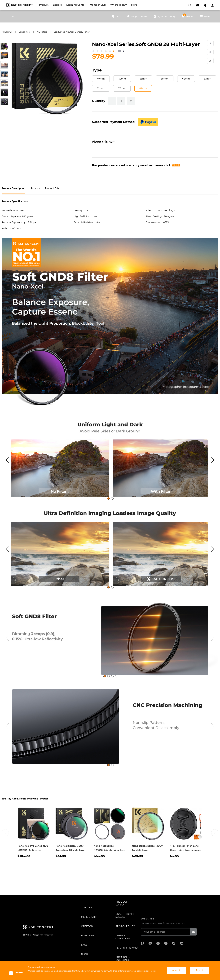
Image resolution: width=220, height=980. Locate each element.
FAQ (116, 16)
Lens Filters (25, 32)
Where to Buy (119, 5)
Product (44, 5)
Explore (57, 5)
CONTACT (87, 908)
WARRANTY (88, 936)
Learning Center (76, 5)
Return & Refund (127, 948)
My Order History (164, 16)
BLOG (84, 954)
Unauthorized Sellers (125, 916)
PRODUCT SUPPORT (121, 903)
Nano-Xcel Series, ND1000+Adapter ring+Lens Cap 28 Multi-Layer (110, 850)
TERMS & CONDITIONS (123, 937)
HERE (176, 166)
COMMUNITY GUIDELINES (123, 959)
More (134, 5)
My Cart (188, 16)
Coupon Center (137, 16)
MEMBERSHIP (89, 917)
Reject (199, 970)
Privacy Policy (125, 926)
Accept (176, 970)
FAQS (84, 945)
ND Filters (42, 32)
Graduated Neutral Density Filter (72, 32)
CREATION (87, 926)
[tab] (108, 498)
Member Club (98, 5)
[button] (215, 833)
